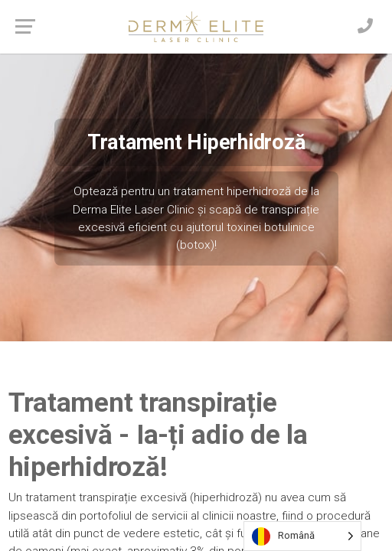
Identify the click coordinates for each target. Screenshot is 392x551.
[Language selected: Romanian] (302, 536)
